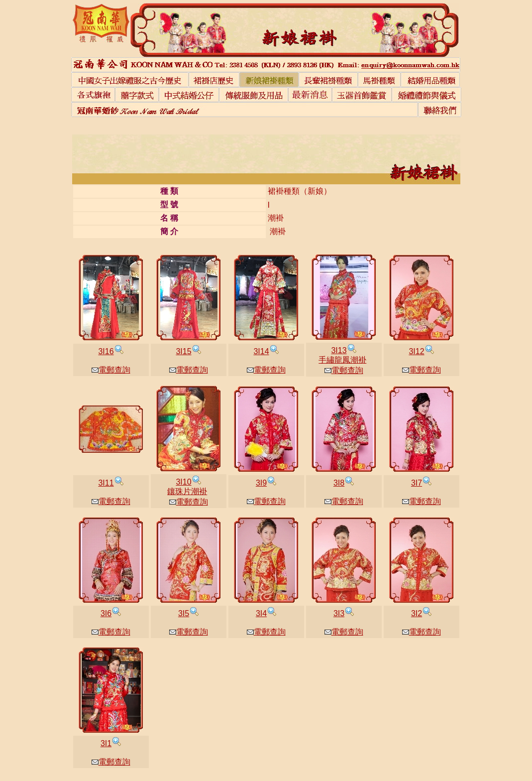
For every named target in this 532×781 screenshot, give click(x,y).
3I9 (261, 483)
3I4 (261, 613)
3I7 (417, 483)
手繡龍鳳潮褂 (342, 360)
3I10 (183, 482)
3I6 (106, 613)
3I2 (417, 613)
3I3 (339, 613)
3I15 (183, 351)
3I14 (261, 351)
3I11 (106, 483)
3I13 (339, 350)
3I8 (339, 483)
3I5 (184, 613)
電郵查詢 (111, 370)
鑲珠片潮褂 (187, 491)
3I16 (106, 351)
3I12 (416, 351)
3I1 (106, 743)
